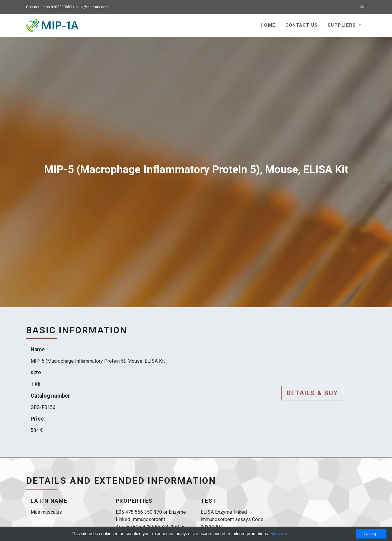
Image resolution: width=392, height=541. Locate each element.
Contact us (302, 25)
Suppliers (343, 25)
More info (279, 534)
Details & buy (312, 393)
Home (268, 25)
